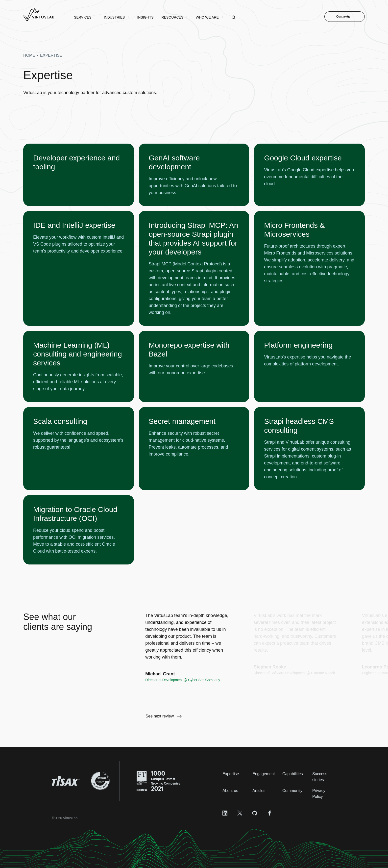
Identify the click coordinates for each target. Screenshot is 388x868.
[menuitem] (85, 17)
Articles (259, 791)
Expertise (231, 774)
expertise (51, 55)
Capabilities (293, 774)
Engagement (264, 774)
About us (230, 791)
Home (29, 55)
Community (292, 791)
